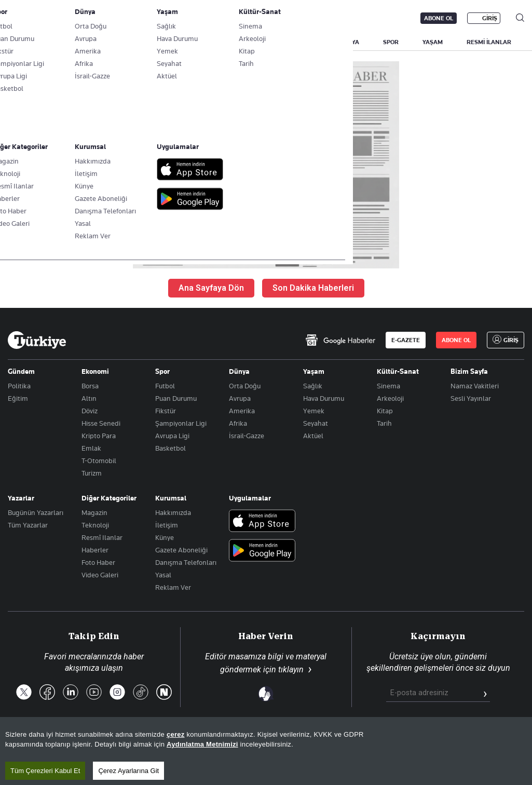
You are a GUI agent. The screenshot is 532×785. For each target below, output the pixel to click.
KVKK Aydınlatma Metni (359, 742)
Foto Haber (98, 562)
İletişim (167, 525)
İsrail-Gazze (247, 436)
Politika (19, 386)
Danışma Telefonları (186, 562)
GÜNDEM (201, 42)
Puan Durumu (176, 398)
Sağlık (313, 386)
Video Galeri (100, 575)
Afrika (238, 423)
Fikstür (166, 411)
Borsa (90, 386)
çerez (176, 762)
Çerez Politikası (499, 742)
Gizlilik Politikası (435, 742)
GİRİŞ (490, 18)
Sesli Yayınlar (471, 398)
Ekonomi (95, 371)
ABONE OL (439, 18)
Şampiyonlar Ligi (181, 423)
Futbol (165, 386)
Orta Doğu (245, 386)
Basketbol (170, 448)
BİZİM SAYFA (146, 42)
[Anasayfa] (37, 340)
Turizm (92, 473)
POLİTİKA (251, 42)
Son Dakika (210, 742)
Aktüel (313, 436)
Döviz (90, 411)
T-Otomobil (99, 461)
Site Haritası (261, 742)
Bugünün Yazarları (36, 512)
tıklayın (291, 669)
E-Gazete (60, 18)
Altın (89, 398)
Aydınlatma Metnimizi (202, 772)
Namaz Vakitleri (475, 386)
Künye (165, 537)
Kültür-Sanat (398, 371)
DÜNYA (349, 42)
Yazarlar (21, 498)
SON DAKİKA (32, 42)
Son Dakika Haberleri (313, 288)
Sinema (388, 386)
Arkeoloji (390, 398)
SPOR (391, 42)
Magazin (94, 512)
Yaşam (314, 371)
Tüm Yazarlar (28, 525)
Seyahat (316, 423)
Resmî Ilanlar (102, 537)
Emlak (91, 448)
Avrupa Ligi (172, 436)
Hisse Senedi (101, 423)
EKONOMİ (301, 42)
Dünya (239, 371)
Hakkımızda (173, 512)
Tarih (384, 423)
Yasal (163, 575)
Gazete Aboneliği (125, 18)
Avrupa (240, 398)
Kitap (385, 411)
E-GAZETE (406, 340)
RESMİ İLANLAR (489, 42)
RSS (300, 742)
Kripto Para (99, 436)
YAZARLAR (90, 42)
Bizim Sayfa (469, 371)
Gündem (21, 371)
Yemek (314, 411)
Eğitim (18, 398)
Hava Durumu (324, 398)
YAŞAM (433, 42)
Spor (162, 371)
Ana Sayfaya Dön (211, 288)
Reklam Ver (173, 587)
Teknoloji (95, 525)
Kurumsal (171, 498)
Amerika (242, 411)
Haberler (95, 550)
